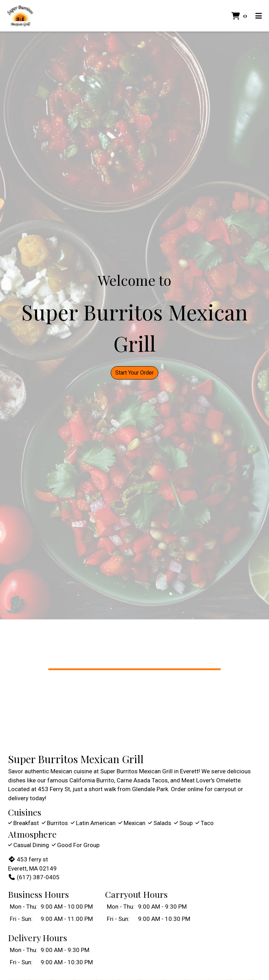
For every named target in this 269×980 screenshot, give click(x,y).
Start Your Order (134, 373)
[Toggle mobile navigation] (259, 16)
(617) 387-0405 (34, 877)
